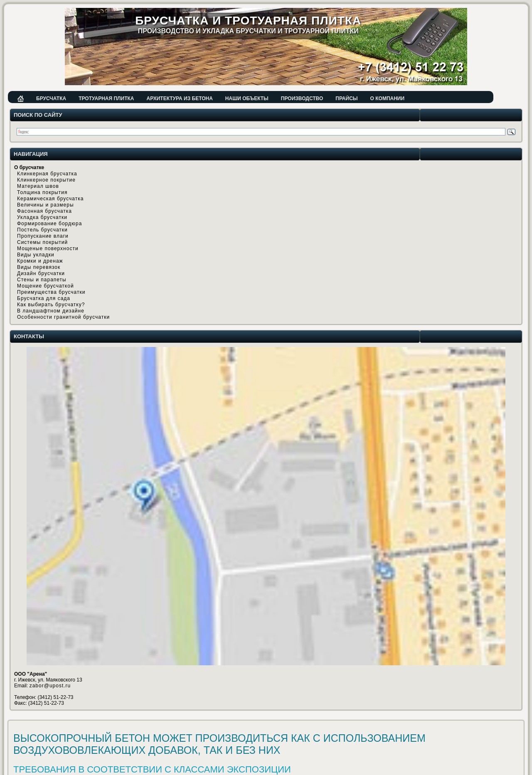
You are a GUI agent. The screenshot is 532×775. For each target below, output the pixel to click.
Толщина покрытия (42, 192)
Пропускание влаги (43, 236)
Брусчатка (51, 98)
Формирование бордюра (49, 224)
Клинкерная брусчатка (47, 174)
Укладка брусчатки (42, 217)
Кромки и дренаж (40, 261)
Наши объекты (247, 98)
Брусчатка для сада (44, 298)
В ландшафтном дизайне (51, 311)
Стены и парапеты (42, 280)
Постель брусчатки (42, 230)
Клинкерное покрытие (46, 180)
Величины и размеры (46, 205)
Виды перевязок (39, 267)
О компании (388, 98)
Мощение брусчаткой (46, 286)
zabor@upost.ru (50, 686)
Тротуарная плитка (106, 98)
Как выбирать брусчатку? (51, 305)
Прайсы (346, 98)
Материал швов (38, 186)
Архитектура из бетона (179, 98)
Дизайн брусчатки (41, 273)
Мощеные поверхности (48, 248)
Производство (302, 98)
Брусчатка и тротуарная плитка (248, 21)
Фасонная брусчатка (44, 211)
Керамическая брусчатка (50, 199)
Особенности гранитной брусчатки (63, 317)
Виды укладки (36, 255)
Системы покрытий (42, 242)
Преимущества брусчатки (51, 292)
